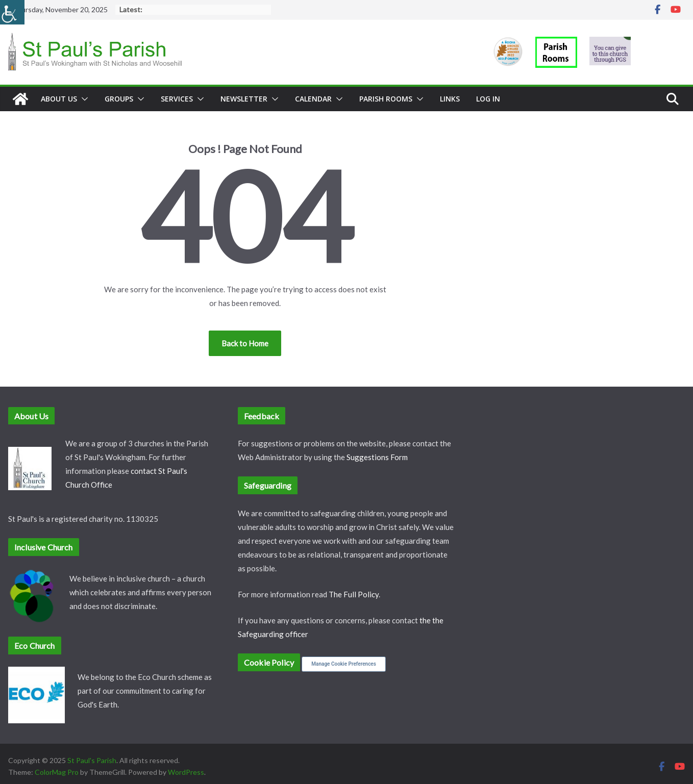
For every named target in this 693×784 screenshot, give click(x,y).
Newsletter (244, 99)
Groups (119, 99)
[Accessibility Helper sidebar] (12, 12)
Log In (488, 99)
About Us (59, 99)
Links (450, 99)
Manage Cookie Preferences (344, 664)
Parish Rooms (386, 99)
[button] (83, 99)
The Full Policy (354, 594)
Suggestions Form (377, 457)
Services (177, 99)
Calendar (313, 99)
